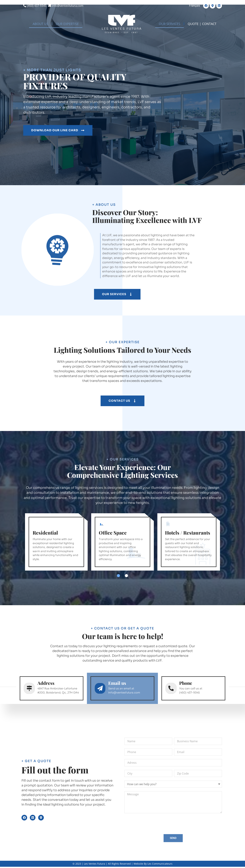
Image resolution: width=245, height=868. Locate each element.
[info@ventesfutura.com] (66, 6)
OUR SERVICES (170, 24)
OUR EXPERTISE (67, 24)
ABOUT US (40, 24)
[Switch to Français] (195, 6)
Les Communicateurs (160, 864)
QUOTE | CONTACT (202, 24)
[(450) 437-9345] (35, 6)
